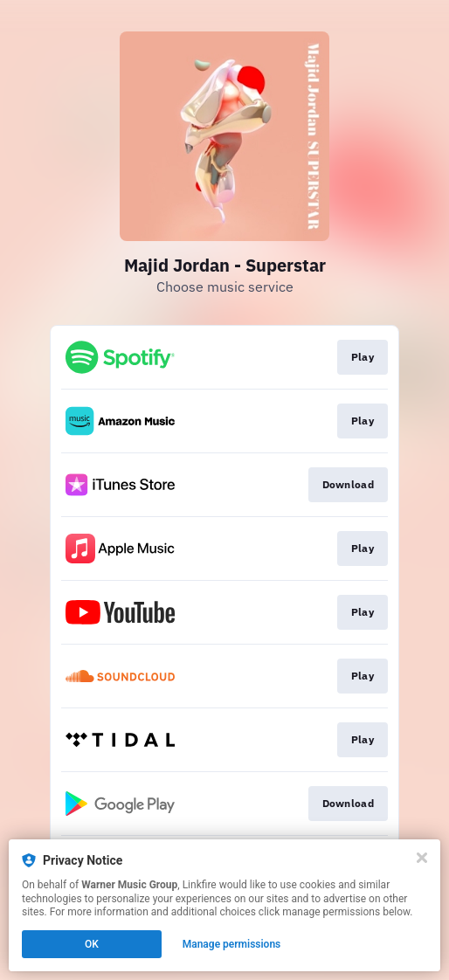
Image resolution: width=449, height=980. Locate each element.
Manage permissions (232, 944)
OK (92, 944)
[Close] (422, 858)
